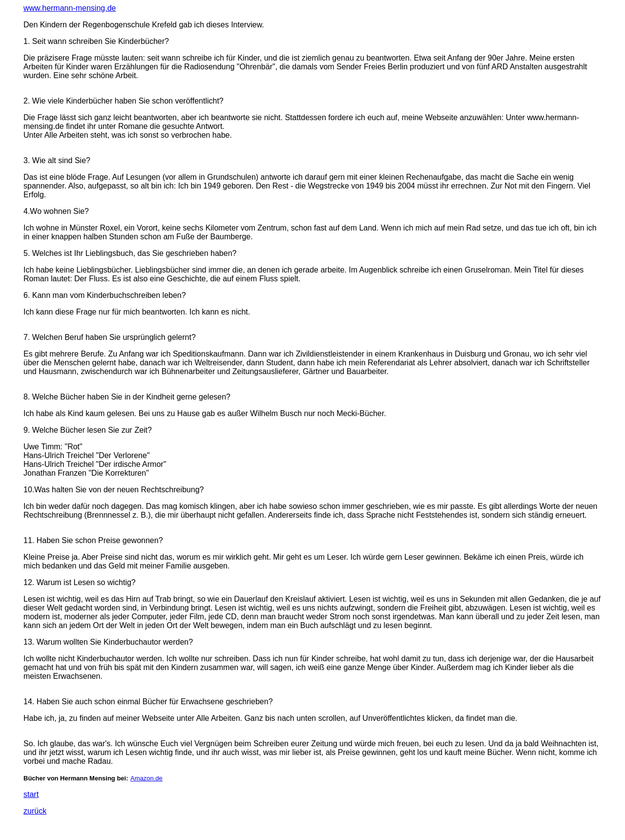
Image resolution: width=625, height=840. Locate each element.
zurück (35, 811)
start (31, 794)
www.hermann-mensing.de (70, 8)
